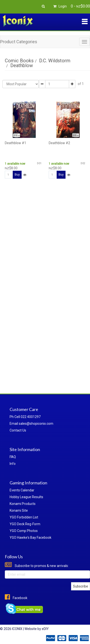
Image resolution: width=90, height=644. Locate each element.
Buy (17, 174)
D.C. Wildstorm (55, 61)
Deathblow (22, 65)
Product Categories (19, 42)
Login (59, 6)
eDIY (45, 629)
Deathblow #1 (15, 143)
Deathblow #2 (59, 143)
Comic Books (19, 61)
